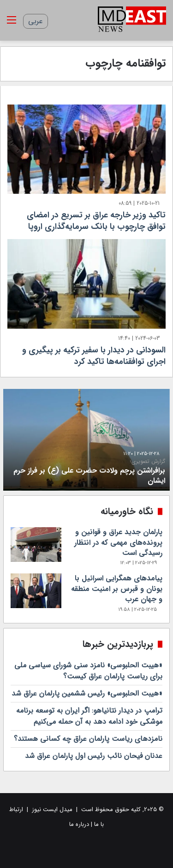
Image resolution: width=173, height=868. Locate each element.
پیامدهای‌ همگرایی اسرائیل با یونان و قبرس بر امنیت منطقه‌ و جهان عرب (117, 589)
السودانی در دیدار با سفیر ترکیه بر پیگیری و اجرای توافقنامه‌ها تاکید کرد (94, 356)
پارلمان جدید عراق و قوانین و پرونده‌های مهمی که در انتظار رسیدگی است (118, 542)
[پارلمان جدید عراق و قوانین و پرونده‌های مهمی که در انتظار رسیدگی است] (36, 545)
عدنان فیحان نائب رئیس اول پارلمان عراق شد (94, 756)
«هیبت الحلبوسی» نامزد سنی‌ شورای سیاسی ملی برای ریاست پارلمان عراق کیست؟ (88, 671)
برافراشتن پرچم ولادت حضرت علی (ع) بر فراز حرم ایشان (86, 472)
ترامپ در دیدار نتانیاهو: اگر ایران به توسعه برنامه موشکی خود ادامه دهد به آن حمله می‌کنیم (89, 716)
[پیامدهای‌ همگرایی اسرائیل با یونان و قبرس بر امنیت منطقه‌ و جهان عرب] (36, 591)
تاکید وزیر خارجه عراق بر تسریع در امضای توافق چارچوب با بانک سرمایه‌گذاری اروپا (96, 221)
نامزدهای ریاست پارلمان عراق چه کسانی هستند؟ (88, 739)
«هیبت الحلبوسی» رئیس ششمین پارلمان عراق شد (87, 693)
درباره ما (79, 824)
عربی (36, 21)
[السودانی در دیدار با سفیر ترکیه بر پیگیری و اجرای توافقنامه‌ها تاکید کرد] (86, 284)
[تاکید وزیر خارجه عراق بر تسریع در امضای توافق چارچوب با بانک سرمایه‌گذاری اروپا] (86, 149)
